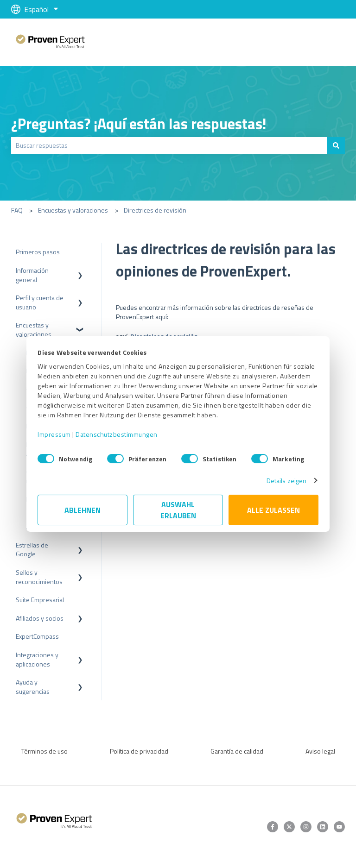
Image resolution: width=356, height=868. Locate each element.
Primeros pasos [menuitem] (38, 252)
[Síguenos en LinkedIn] (323, 827)
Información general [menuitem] (32, 275)
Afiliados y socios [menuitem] (40, 618)
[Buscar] (336, 145)
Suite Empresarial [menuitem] (40, 600)
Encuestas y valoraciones (73, 210)
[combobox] (169, 145)
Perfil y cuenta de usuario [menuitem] (40, 302)
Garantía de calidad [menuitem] (237, 751)
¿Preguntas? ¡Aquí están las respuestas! (139, 124)
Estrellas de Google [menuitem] (32, 550)
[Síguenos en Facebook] (273, 827)
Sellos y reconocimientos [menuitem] (39, 577)
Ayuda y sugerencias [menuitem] (33, 687)
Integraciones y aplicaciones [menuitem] (37, 659)
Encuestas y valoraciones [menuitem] (34, 330)
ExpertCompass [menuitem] (37, 636)
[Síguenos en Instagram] (306, 827)
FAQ (17, 210)
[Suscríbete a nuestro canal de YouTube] (339, 827)
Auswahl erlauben (178, 510)
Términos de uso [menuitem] (44, 751)
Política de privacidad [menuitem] (139, 751)
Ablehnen (83, 510)
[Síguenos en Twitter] (289, 827)
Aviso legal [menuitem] (320, 751)
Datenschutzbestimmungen (117, 434)
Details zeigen (286, 481)
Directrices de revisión (155, 210)
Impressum (54, 434)
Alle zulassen (273, 510)
